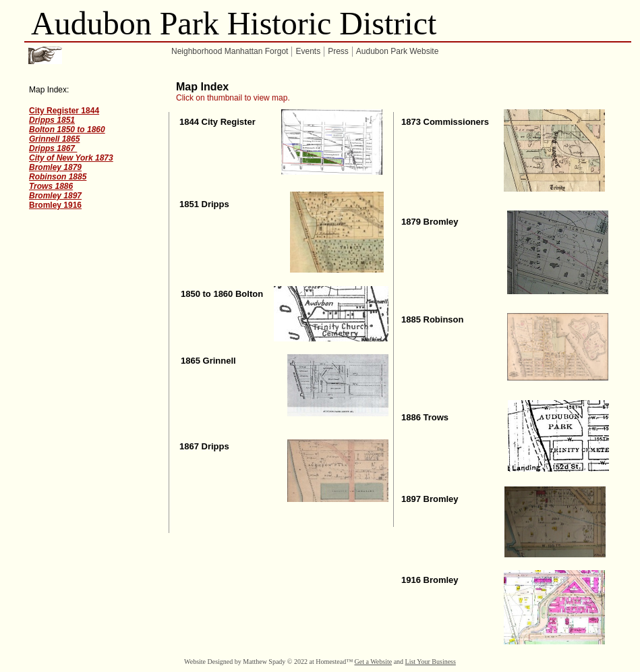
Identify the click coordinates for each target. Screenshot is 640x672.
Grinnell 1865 (54, 139)
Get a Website (373, 662)
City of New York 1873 (71, 158)
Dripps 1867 (53, 148)
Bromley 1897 (55, 196)
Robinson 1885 (58, 177)
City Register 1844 (64, 111)
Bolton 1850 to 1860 (67, 130)
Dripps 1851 (52, 120)
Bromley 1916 (55, 205)
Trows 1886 (51, 186)
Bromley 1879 (55, 167)
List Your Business (431, 662)
